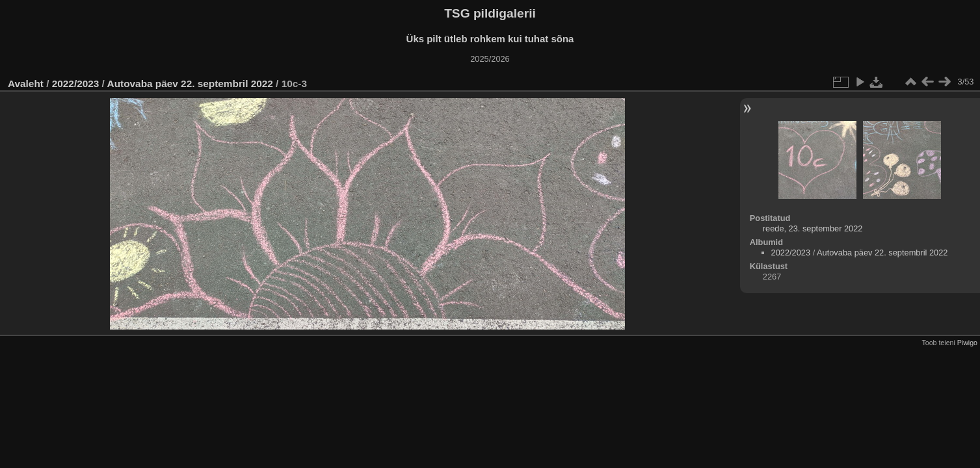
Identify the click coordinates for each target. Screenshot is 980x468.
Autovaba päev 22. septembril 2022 (190, 84)
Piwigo (967, 343)
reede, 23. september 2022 (813, 228)
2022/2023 (76, 84)
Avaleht (26, 84)
